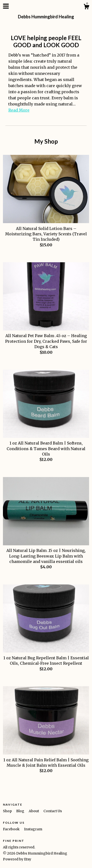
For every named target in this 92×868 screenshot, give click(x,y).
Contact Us (53, 811)
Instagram (33, 829)
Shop (8, 811)
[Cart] (86, 7)
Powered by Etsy (17, 859)
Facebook (12, 829)
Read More (19, 110)
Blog (21, 811)
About (34, 811)
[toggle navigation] (6, 6)
